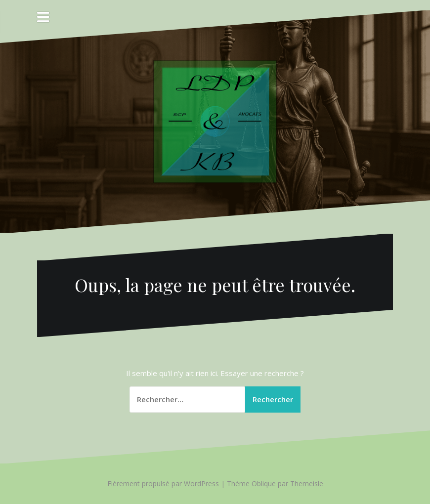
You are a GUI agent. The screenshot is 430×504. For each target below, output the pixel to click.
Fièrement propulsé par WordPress (163, 483)
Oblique (264, 483)
